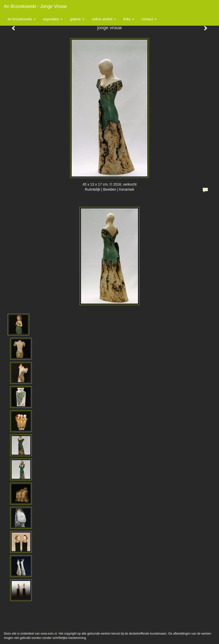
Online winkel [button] (104, 19)
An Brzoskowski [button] (22, 19)
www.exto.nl (49, 634)
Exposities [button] (53, 19)
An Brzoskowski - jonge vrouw (35, 6)
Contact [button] (149, 19)
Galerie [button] (77, 19)
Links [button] (129, 19)
